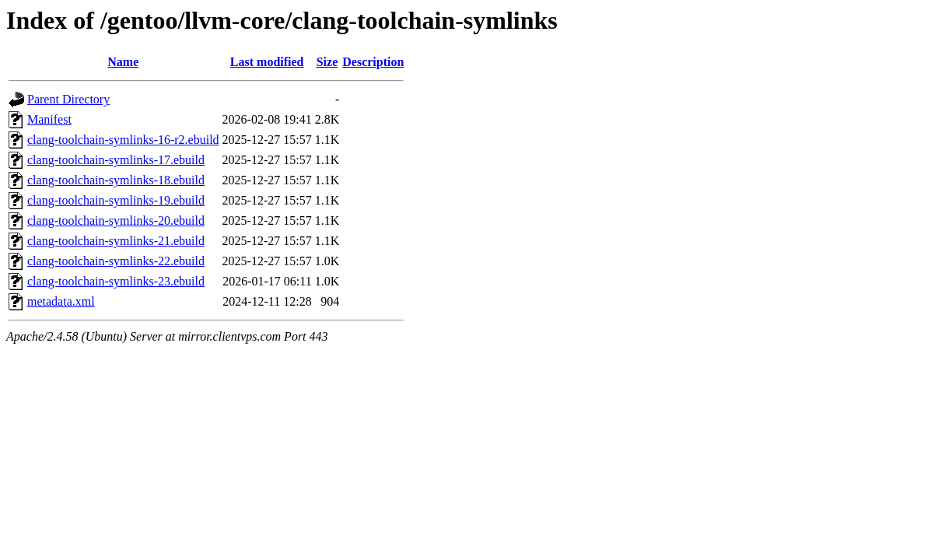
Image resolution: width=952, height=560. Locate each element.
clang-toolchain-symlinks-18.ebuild (116, 180)
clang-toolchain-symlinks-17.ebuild (116, 160)
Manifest (49, 119)
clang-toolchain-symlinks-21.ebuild (116, 241)
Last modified (267, 62)
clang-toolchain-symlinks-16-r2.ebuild (123, 140)
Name (123, 62)
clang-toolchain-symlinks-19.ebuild (116, 200)
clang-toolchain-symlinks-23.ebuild (116, 281)
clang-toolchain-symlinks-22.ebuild (116, 261)
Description (373, 62)
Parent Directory (68, 99)
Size (327, 62)
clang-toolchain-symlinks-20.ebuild (116, 220)
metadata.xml (61, 301)
